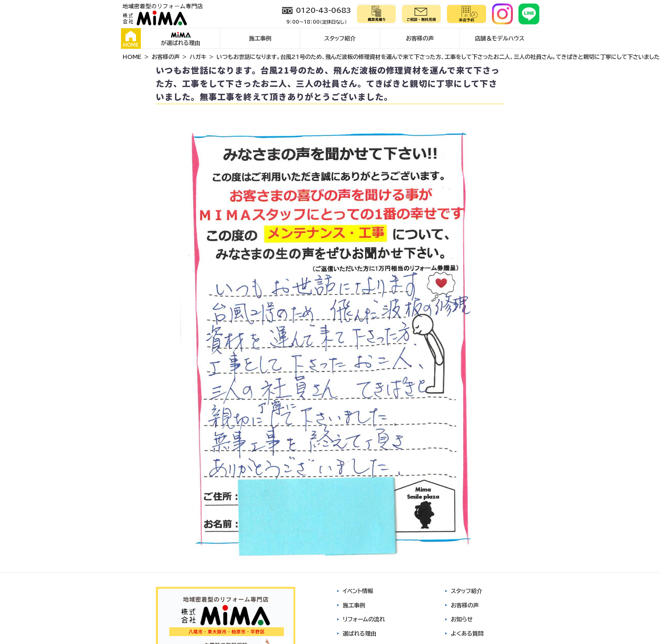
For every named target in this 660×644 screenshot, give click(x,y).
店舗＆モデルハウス (500, 38)
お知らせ (462, 619)
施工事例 (260, 38)
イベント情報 (358, 591)
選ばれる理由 (359, 634)
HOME (131, 39)
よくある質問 (467, 634)
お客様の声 (420, 38)
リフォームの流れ (364, 619)
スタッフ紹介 (340, 38)
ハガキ (198, 57)
